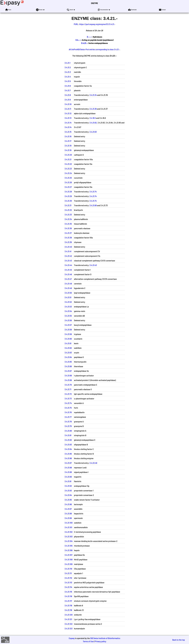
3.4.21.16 (68, 136)
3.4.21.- (84, 43)
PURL (76, 24)
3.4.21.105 (69, 546)
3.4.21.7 (68, 90)
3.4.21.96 (68, 504)
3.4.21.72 (68, 394)
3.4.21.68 (93, 205)
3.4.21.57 (68, 325)
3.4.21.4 (68, 77)
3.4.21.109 (69, 564)
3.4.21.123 (68, 628)
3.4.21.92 (68, 486)
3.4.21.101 (68, 527)
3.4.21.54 (68, 311)
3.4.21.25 (68, 178)
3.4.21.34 (93, 95)
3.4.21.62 (68, 348)
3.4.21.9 (68, 100)
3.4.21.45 (68, 270)
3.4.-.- (78, 40)
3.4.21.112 (68, 578)
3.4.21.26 (68, 182)
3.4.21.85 (68, 454)
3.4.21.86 (68, 458)
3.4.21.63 (93, 132)
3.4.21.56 (68, 320)
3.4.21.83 (68, 444)
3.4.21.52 (68, 302)
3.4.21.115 (68, 592)
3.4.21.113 (68, 582)
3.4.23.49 (93, 463)
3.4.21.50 (68, 293)
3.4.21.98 (68, 513)
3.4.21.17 (68, 141)
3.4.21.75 (68, 408)
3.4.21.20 (68, 155)
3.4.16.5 (93, 118)
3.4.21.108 (69, 559)
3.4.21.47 (68, 279)
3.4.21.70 (68, 385)
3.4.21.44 (68, 265)
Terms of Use (88, 641)
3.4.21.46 (68, 274)
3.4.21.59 (68, 334)
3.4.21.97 (68, 509)
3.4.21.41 (68, 251)
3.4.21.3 (68, 72)
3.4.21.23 (68, 169)
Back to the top (179, 640)
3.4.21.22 (68, 164)
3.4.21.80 (68, 431)
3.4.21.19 (68, 150)
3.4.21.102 (69, 532)
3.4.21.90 (68, 477)
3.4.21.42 (68, 256)
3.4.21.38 (68, 238)
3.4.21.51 (68, 297)
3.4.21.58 (68, 329)
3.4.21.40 (68, 247)
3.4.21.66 (68, 366)
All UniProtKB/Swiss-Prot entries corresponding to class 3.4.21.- (94, 49)
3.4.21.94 (68, 495)
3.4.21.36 (93, 109)
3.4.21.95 (68, 500)
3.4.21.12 (68, 113)
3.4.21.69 (68, 380)
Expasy (72, 638)
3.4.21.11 (68, 109)
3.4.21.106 (69, 550)
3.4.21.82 (68, 440)
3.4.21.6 (68, 86)
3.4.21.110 (68, 569)
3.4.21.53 (68, 306)
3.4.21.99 (68, 518)
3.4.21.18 (68, 146)
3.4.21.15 (68, 132)
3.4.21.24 (68, 173)
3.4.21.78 (68, 421)
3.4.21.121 (68, 619)
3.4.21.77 (68, 417)
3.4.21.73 (68, 398)
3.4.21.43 (68, 261)
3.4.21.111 (68, 573)
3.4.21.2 (68, 67)
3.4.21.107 (68, 555)
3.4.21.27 (68, 187)
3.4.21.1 (67, 63)
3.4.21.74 (93, 192)
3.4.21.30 (68, 201)
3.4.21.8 (68, 95)
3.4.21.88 (68, 467)
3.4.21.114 (68, 587)
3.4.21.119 (68, 610)
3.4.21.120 (69, 615)
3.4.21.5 (68, 81)
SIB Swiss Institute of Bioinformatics (105, 638)
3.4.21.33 (68, 215)
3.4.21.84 (68, 449)
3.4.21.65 (68, 362)
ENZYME (94, 3)
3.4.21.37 (68, 233)
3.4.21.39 (68, 242)
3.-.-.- (89, 37)
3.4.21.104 (69, 541)
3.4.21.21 (68, 159)
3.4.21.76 (68, 412)
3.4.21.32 (68, 210)
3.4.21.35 (68, 224)
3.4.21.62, (93, 123)
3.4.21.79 (68, 426)
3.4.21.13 (68, 118)
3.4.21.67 (68, 371)
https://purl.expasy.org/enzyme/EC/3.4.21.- (97, 24)
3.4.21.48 (68, 283)
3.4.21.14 (68, 123)
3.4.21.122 (69, 624)
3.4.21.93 (68, 490)
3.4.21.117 (68, 601)
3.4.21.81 (68, 435)
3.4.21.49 (68, 288)
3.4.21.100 (69, 523)
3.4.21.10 (68, 104)
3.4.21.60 (68, 339)
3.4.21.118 (68, 605)
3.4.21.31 (68, 205)
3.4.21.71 (68, 389)
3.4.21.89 (68, 472)
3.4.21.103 (69, 536)
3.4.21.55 (68, 316)
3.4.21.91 (68, 481)
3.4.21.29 (68, 196)
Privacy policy (100, 641)
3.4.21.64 (68, 357)
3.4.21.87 (68, 463)
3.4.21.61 (68, 343)
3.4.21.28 (68, 192)
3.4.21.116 (68, 596)
